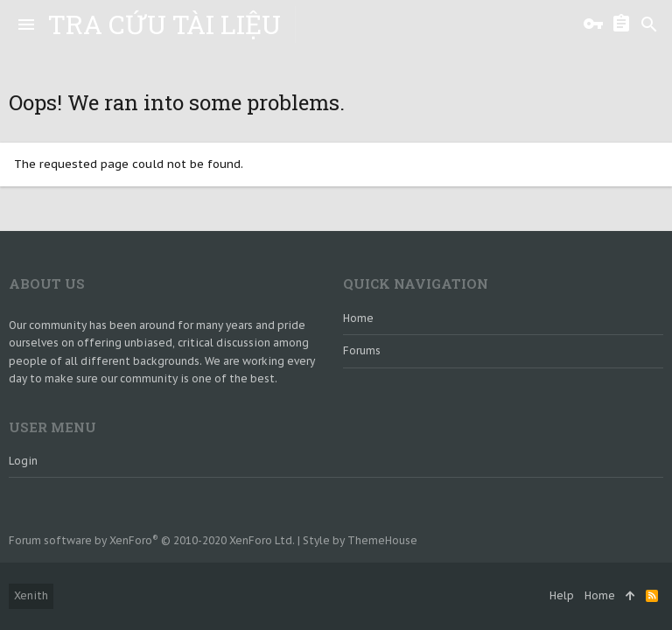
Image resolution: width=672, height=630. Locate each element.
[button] (26, 24)
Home (358, 318)
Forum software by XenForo (152, 540)
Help (562, 595)
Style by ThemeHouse (360, 540)
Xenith (31, 595)
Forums (362, 350)
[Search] (649, 24)
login (23, 461)
